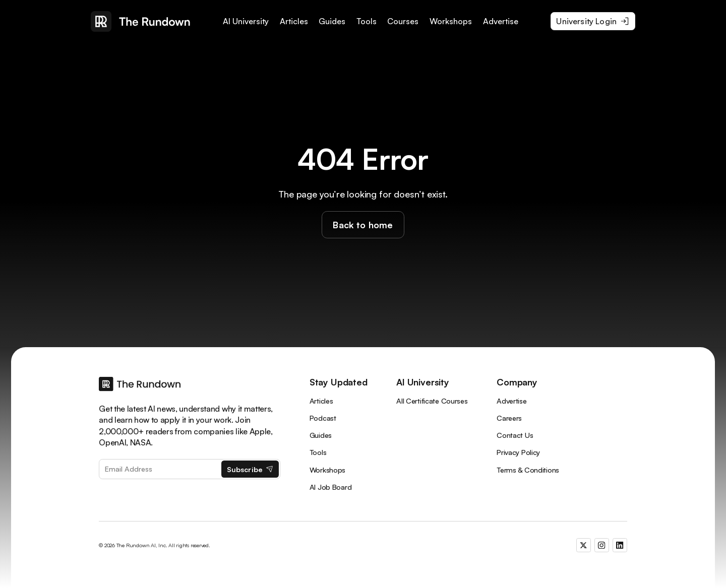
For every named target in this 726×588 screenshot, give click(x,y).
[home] (141, 21)
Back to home (363, 225)
